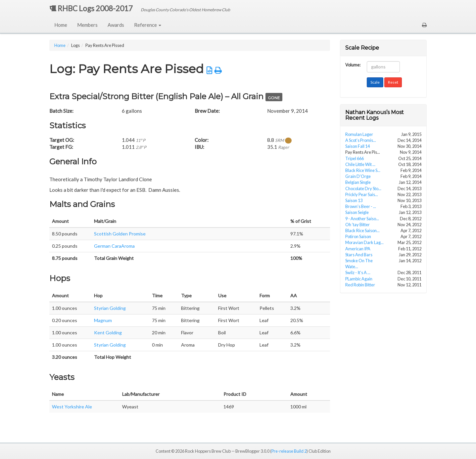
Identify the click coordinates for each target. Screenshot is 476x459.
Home (61, 25)
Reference (148, 25)
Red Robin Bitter (360, 285)
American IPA (358, 249)
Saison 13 (354, 200)
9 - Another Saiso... (362, 219)
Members (87, 25)
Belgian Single (358, 182)
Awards (116, 25)
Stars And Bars (359, 255)
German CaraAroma (114, 246)
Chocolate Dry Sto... (363, 188)
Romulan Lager (359, 134)
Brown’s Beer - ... (361, 206)
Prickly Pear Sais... (362, 194)
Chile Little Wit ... (360, 164)
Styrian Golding (110, 308)
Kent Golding (108, 333)
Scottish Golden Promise (120, 234)
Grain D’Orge (358, 176)
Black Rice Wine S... (363, 170)
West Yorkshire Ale (72, 407)
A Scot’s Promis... (361, 140)
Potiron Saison (358, 236)
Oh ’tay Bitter (357, 225)
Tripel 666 (355, 158)
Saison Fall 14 (357, 146)
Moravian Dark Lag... (364, 242)
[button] (424, 25)
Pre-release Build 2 (289, 451)
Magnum (103, 320)
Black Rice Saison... (362, 230)
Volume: (353, 64)
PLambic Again (359, 279)
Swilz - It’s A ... (358, 272)
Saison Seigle (357, 212)
